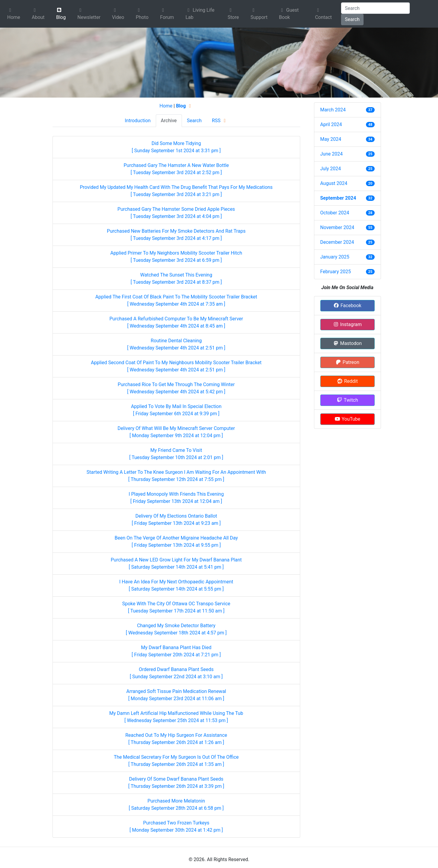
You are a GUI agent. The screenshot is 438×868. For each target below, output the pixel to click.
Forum (167, 14)
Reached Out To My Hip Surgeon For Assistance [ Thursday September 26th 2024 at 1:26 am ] (176, 739)
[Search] (375, 8)
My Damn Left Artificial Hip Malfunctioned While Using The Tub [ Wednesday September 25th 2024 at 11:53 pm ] (176, 717)
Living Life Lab (200, 14)
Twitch (347, 400)
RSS (220, 121)
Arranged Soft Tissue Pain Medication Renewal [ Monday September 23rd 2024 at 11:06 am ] (176, 695)
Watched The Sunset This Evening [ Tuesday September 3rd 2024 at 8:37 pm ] (176, 278)
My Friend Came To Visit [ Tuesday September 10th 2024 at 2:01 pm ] (176, 454)
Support (259, 14)
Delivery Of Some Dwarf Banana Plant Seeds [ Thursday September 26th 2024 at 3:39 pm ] (176, 783)
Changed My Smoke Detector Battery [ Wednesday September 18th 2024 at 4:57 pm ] (176, 629)
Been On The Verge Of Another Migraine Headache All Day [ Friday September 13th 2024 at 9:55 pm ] (176, 541)
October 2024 (335, 213)
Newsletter (89, 14)
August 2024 (334, 183)
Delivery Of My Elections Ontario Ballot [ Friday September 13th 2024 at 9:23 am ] (176, 520)
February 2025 (336, 272)
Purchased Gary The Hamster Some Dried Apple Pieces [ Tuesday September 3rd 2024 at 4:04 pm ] (176, 213)
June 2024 (332, 154)
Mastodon (347, 343)
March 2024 (333, 110)
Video (118, 14)
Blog (61, 14)
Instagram (347, 324)
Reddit (347, 381)
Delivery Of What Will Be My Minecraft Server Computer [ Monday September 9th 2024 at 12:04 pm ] (176, 432)
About (38, 14)
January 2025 (335, 257)
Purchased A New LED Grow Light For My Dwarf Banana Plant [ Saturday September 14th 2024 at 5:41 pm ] (176, 563)
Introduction (137, 121)
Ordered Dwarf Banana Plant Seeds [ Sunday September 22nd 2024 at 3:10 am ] (176, 673)
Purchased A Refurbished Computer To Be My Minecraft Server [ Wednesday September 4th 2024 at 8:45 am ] (176, 322)
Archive (169, 121)
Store (233, 14)
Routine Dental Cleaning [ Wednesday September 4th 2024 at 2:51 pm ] (176, 344)
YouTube (347, 419)
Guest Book (289, 14)
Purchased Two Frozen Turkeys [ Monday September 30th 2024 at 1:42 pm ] (176, 826)
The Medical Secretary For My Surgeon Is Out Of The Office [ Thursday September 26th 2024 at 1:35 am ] (176, 761)
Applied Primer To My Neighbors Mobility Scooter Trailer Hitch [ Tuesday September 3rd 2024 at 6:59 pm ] (176, 257)
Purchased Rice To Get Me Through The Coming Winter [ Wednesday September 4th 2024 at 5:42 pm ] (176, 388)
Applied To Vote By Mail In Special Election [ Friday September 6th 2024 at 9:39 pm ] (176, 410)
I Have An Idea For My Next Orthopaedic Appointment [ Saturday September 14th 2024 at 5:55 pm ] (176, 585)
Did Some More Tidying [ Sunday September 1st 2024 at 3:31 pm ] (176, 147)
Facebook (347, 305)
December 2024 (337, 242)
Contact (323, 14)
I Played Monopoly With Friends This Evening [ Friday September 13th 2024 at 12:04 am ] (176, 498)
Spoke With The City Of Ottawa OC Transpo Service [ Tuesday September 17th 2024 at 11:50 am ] (176, 607)
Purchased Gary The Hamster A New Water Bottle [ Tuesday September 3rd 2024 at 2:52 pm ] (176, 169)
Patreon (347, 362)
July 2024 (331, 169)
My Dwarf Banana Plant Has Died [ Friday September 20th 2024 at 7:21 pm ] (176, 651)
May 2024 (331, 139)
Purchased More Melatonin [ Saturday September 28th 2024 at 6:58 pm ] (176, 804)
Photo (142, 14)
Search (352, 19)
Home (14, 14)
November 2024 (337, 227)
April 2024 (331, 124)
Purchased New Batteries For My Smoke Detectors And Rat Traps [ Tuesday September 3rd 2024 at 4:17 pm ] (176, 235)
